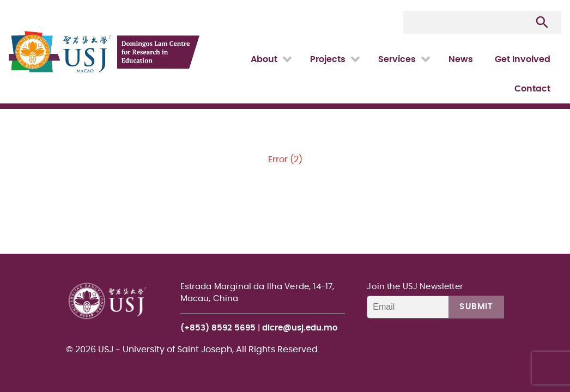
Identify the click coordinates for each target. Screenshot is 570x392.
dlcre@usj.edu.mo (300, 328)
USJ (10, 0)
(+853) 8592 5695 (218, 328)
